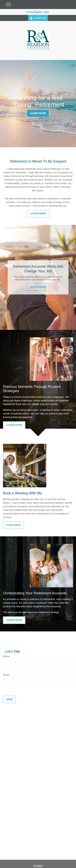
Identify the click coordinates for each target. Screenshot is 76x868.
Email (6, 675)
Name (6, 656)
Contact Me (38, 18)
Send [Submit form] (9, 699)
